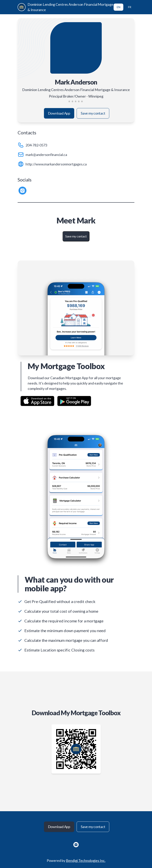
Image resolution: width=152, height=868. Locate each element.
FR (130, 7)
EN (119, 7)
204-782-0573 (36, 145)
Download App (59, 113)
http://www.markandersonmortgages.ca (56, 164)
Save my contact (93, 113)
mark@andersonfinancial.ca (46, 155)
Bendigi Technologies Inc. (86, 860)
